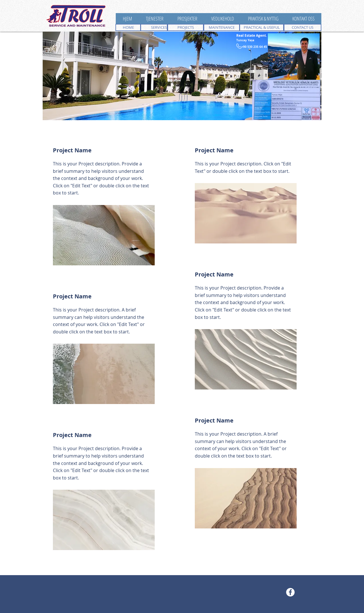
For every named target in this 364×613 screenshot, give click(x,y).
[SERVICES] (154, 27)
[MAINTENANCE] (222, 27)
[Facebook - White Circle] (290, 592)
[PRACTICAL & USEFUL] (262, 27)
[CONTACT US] (303, 27)
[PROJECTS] (186, 27)
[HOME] (128, 27)
